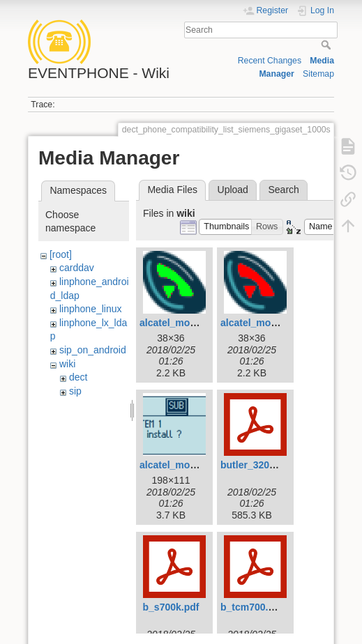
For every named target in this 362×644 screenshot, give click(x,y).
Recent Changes (270, 61)
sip (75, 391)
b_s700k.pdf (171, 607)
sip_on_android (93, 350)
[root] (61, 254)
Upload (233, 190)
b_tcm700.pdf (252, 607)
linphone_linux (91, 309)
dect (78, 377)
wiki (67, 364)
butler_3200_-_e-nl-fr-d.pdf (282, 465)
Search (327, 45)
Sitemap (318, 74)
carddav (77, 268)
